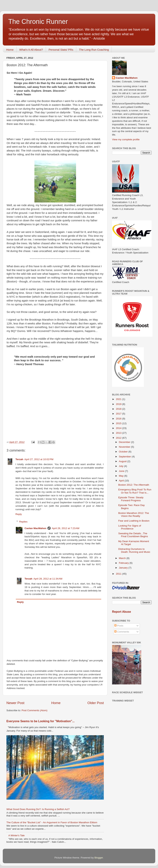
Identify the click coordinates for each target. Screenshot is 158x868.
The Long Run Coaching (94, 50)
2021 (119, 399)
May (122, 476)
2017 (119, 414)
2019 (119, 404)
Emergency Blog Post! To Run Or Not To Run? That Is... (135, 491)
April (122, 481)
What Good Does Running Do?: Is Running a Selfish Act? (38, 809)
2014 (119, 428)
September (125, 457)
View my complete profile (126, 139)
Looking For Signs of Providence (130, 527)
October (124, 452)
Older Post (96, 703)
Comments (122, 632)
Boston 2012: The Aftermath (134, 485)
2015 (119, 423)
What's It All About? (31, 50)
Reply (19, 514)
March (123, 558)
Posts (119, 626)
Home (10, 50)
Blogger (99, 858)
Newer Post (15, 703)
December (125, 442)
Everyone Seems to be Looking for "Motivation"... (41, 721)
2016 (119, 419)
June (122, 471)
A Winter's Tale (16, 835)
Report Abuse (122, 612)
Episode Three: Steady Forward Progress (131, 499)
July (121, 466)
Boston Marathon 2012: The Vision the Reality (134, 515)
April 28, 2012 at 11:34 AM (48, 579)
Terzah (19, 459)
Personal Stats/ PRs (61, 50)
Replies (23, 522)
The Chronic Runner (38, 22)
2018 (119, 409)
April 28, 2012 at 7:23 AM (66, 528)
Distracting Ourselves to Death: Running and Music (134, 550)
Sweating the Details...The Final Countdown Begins (133, 535)
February (124, 563)
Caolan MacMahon (36, 528)
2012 (119, 438)
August (123, 461)
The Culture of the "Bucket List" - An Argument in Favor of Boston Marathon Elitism (52, 822)
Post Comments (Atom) (35, 710)
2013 (119, 433)
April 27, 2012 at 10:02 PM (39, 459)
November (125, 447)
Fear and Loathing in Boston (134, 521)
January (124, 568)
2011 (119, 574)
